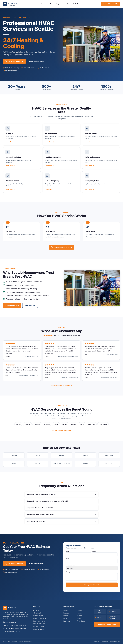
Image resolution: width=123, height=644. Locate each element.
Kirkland (47, 424)
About (51, 4)
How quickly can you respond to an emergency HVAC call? (61, 501)
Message (92, 576)
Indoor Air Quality (39, 629)
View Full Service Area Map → (61, 430)
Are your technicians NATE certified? (61, 508)
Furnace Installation (39, 618)
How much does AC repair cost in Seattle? (61, 494)
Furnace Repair (38, 616)
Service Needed (92, 567)
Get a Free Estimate (36, 61)
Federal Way (103, 424)
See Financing (30, 305)
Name (78, 553)
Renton (56, 424)
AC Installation (38, 613)
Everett (82, 424)
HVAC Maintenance (39, 624)
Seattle (18, 424)
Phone (105, 553)
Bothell (74, 424)
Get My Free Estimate (92, 585)
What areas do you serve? (61, 521)
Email (92, 560)
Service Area (66, 4)
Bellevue (27, 424)
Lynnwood (92, 424)
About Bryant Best (12, 305)
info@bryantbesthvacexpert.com (15, 625)
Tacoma (65, 424)
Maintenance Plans (115, 641)
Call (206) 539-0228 (111, 4)
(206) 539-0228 (96, 589)
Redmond (37, 424)
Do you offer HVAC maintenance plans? (61, 515)
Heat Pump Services (40, 621)
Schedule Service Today (62, 247)
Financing (105, 641)
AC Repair (36, 610)
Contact (75, 4)
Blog (57, 4)
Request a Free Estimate (107, 624)
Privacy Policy (97, 641)
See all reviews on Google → (61, 385)
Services (44, 4)
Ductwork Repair (39, 626)
